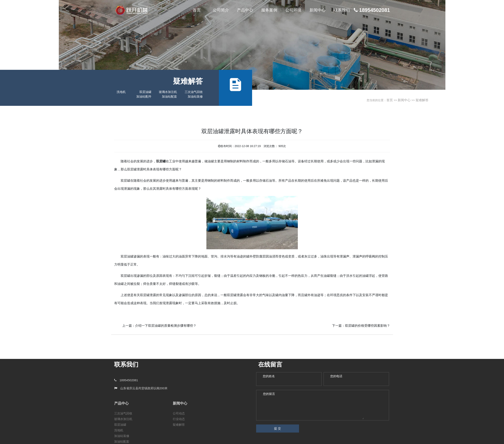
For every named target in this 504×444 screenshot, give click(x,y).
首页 (197, 10)
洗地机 (121, 92)
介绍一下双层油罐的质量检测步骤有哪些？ (166, 326)
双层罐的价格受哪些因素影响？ (367, 326)
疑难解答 (422, 100)
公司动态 (179, 413)
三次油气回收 (194, 92)
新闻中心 (318, 10)
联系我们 (342, 10)
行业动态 (179, 419)
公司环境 (293, 10)
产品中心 (245, 10)
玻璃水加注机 (168, 92)
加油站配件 (144, 96)
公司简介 (221, 10)
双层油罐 (145, 92)
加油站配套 (169, 96)
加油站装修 (195, 96)
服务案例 (269, 10)
